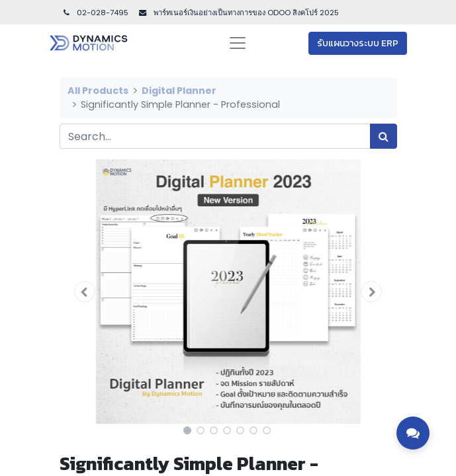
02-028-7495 (95, 13)
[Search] (384, 136)
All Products (98, 91)
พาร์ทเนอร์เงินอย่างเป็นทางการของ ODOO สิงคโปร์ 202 (243, 13)
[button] (85, 292)
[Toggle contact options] (413, 433)
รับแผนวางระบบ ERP (358, 43)
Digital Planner (179, 91)
